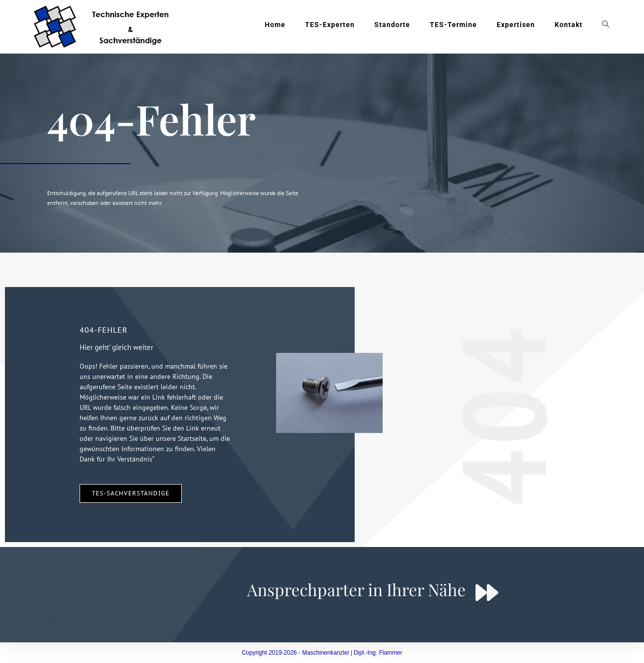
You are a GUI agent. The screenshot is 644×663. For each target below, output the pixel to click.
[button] (22, 641)
